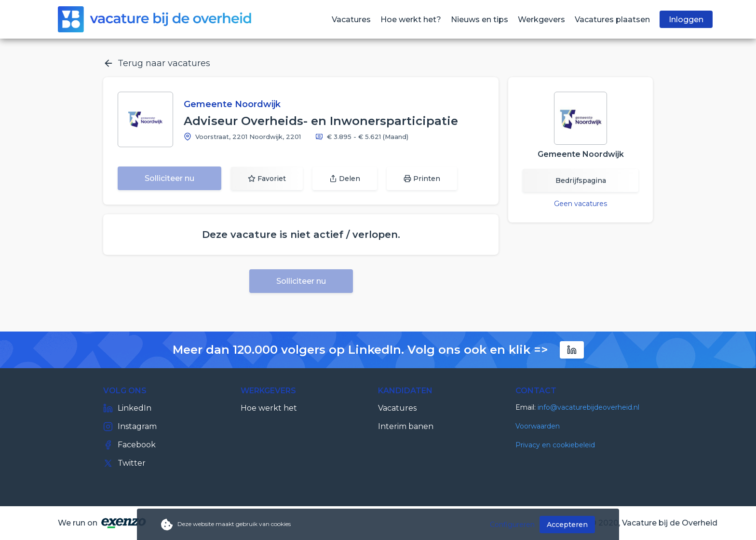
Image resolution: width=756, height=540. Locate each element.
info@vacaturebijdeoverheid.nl (588, 407)
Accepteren (567, 525)
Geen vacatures (580, 204)
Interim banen (406, 426)
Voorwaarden (538, 426)
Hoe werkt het (269, 408)
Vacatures (397, 408)
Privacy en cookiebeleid (555, 445)
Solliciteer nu (169, 178)
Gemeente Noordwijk (232, 104)
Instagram (130, 427)
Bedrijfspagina (581, 180)
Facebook (129, 445)
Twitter (124, 463)
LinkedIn (127, 408)
